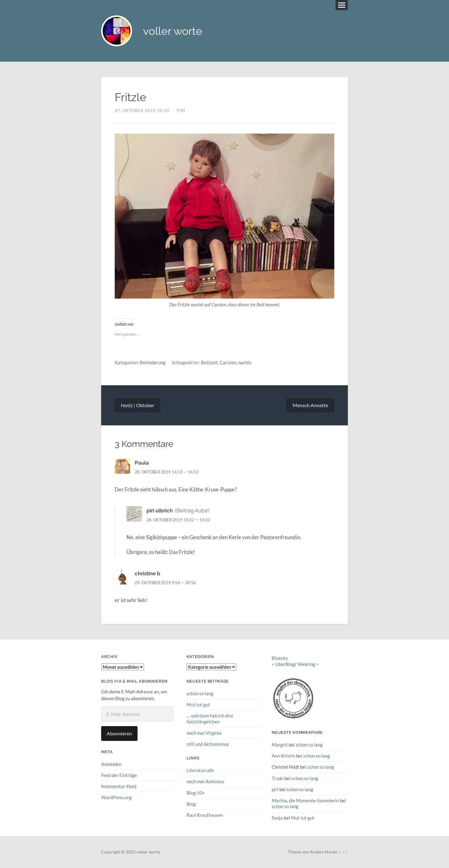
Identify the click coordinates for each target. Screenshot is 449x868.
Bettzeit (210, 362)
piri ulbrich (160, 510)
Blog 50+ (196, 793)
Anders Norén (323, 852)
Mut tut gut (198, 705)
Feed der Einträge (119, 775)
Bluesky (280, 658)
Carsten (228, 362)
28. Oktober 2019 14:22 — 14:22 (178, 520)
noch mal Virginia (204, 733)
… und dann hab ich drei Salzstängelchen (210, 719)
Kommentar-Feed (119, 786)
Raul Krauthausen (205, 815)
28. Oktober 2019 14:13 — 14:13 (167, 472)
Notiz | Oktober (138, 405)
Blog (191, 804)
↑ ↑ (345, 852)
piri (181, 110)
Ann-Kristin (283, 756)
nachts (245, 362)
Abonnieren (119, 733)
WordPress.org (116, 797)
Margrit (280, 745)
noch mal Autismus (206, 781)
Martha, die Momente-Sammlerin (305, 800)
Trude (278, 778)
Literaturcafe (200, 770)
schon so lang (200, 693)
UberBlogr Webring (295, 664)
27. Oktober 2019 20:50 (142, 110)
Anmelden (111, 764)
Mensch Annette (310, 405)
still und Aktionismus (208, 744)
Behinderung (153, 362)
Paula (142, 463)
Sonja (277, 818)
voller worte (173, 31)
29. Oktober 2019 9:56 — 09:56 (165, 583)
